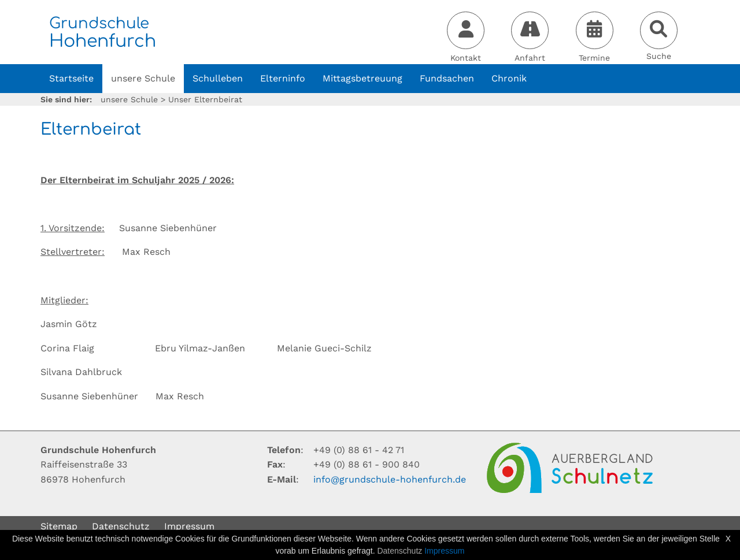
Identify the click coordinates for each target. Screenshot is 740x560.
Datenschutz (121, 526)
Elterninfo (283, 78)
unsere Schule (143, 78)
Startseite (71, 78)
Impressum (189, 526)
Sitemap (59, 526)
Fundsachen (447, 78)
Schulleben (218, 78)
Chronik (509, 78)
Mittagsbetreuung (362, 78)
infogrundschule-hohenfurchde (390, 479)
